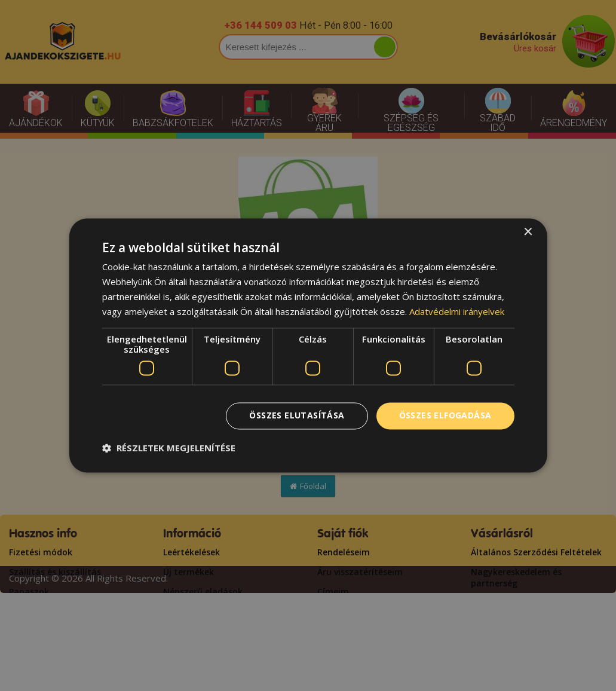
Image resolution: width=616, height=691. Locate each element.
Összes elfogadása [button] (445, 416)
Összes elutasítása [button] (297, 416)
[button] (169, 448)
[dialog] (308, 345)
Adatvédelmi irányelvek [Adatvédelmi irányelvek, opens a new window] (457, 311)
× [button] (528, 232)
